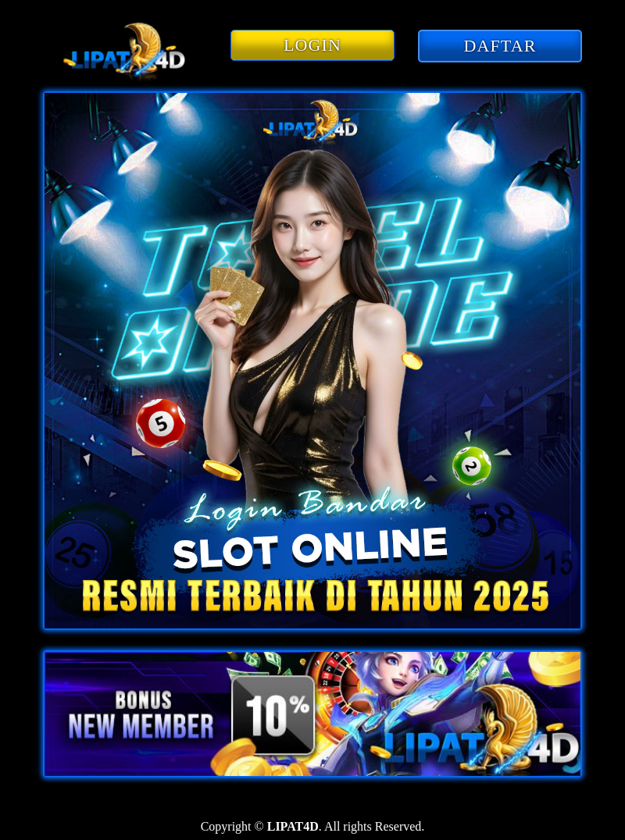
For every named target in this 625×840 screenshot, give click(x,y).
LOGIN (312, 45)
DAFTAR (500, 46)
